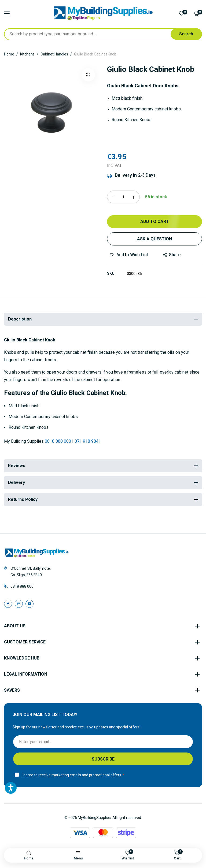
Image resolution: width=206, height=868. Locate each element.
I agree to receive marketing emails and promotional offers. (72, 775)
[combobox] (103, 34)
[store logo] (103, 13)
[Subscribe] (103, 759)
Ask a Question (154, 239)
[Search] (186, 34)
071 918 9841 (88, 441)
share (172, 255)
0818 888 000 (58, 441)
